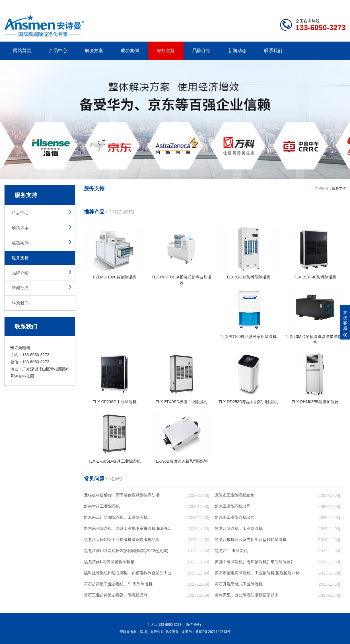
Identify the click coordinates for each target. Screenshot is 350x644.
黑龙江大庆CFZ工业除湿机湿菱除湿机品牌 (122, 540)
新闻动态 (237, 51)
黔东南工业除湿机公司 (235, 517)
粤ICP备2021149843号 (213, 632)
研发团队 (286, 5)
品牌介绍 (201, 51)
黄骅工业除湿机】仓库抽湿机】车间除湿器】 (255, 562)
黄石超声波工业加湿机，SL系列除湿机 (118, 584)
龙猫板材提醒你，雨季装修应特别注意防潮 (122, 495)
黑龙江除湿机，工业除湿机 (239, 528)
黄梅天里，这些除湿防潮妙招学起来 (247, 595)
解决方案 (94, 51)
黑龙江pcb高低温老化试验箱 (109, 562)
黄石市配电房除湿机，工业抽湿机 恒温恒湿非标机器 (261, 573)
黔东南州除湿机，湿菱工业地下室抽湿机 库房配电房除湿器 (130, 528)
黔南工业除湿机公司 (233, 506)
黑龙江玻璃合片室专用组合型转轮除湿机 (251, 540)
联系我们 (273, 51)
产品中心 (58, 51)
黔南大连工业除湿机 (102, 506)
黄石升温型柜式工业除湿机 (239, 584)
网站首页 (22, 51)
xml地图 (339, 5)
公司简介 (260, 5)
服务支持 (166, 51)
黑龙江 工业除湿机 (231, 551)
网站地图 (313, 5)
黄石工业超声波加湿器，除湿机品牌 (116, 595)
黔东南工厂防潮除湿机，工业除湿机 (116, 517)
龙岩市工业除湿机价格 (235, 495)
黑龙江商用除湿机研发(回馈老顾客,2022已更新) (126, 551)
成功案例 (130, 51)
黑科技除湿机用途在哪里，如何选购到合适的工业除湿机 (130, 573)
